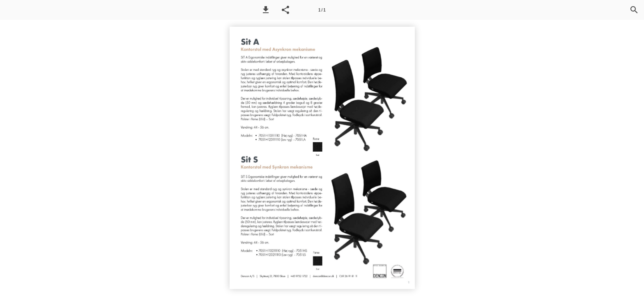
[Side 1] (322, 10)
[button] (266, 10)
